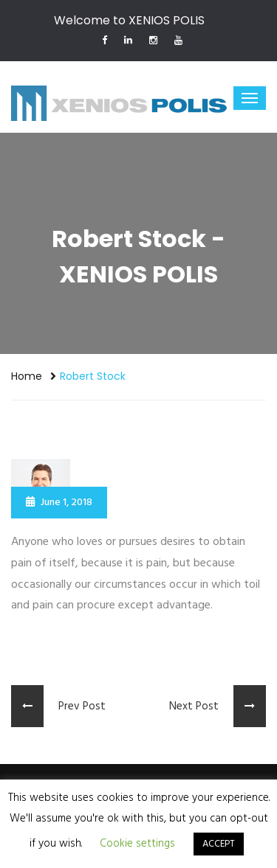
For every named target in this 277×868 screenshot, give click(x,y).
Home (27, 376)
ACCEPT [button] (219, 844)
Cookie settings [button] (137, 844)
